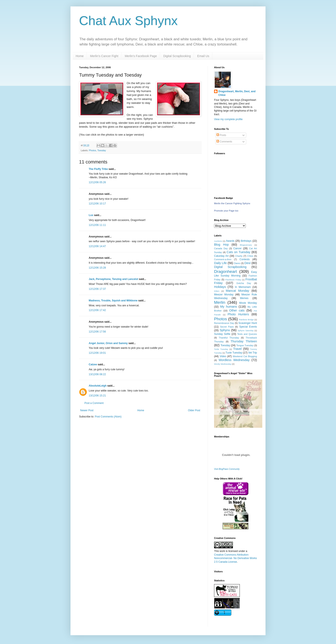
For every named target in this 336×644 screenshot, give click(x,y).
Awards (230, 241)
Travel (237, 349)
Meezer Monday (224, 295)
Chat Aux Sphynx (128, 21)
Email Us (203, 56)
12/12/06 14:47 (97, 246)
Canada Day (221, 248)
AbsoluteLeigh (98, 386)
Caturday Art (221, 256)
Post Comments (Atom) (108, 417)
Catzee (93, 364)
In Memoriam (243, 287)
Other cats (237, 310)
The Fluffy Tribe (98, 169)
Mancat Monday (238, 291)
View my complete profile (228, 119)
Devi (248, 263)
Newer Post (87, 410)
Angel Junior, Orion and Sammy (108, 343)
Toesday (102, 150)
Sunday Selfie (222, 334)
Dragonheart (226, 271)
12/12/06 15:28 (97, 268)
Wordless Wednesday (234, 360)
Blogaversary (246, 245)
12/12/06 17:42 (97, 310)
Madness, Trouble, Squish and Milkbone (113, 301)
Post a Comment (94, 403)
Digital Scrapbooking (177, 56)
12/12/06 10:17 (97, 204)
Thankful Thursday (229, 338)
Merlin (220, 302)
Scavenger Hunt (248, 323)
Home (80, 56)
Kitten (217, 291)
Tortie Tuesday (221, 349)
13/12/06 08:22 (97, 374)
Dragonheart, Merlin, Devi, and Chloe (237, 93)
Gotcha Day (244, 283)
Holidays (220, 287)
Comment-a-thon (223, 259)
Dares (237, 263)
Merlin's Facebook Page (141, 56)
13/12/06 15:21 (97, 396)
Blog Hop (221, 245)
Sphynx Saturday (246, 330)
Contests (245, 259)
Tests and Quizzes (247, 334)
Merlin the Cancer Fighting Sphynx (232, 203)
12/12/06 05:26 (97, 182)
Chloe (250, 256)
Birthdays (246, 241)
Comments (224, 142)
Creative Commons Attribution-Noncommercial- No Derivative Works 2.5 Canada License (235, 558)
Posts (221, 135)
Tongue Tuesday (245, 345)
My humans (229, 307)
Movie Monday (248, 303)
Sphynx (225, 330)
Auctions (218, 241)
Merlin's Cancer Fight (104, 56)
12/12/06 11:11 (97, 225)
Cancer (238, 248)
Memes (244, 298)
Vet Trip (253, 353)
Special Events (248, 327)
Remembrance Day (224, 323)
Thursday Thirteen (244, 341)
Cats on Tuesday (238, 252)
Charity (239, 256)
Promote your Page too (226, 211)
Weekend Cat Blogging (245, 356)
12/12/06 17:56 (97, 332)
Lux (91, 215)
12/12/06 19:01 (97, 353)
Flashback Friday (233, 280)
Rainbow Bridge (246, 320)
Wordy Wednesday (223, 364)
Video (223, 356)
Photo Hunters (238, 314)
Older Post (194, 410)
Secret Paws (227, 327)
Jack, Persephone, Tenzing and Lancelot (113, 279)
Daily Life (220, 263)
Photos (93, 150)
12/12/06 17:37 (97, 289)
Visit (227, 469)
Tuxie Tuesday (234, 353)
